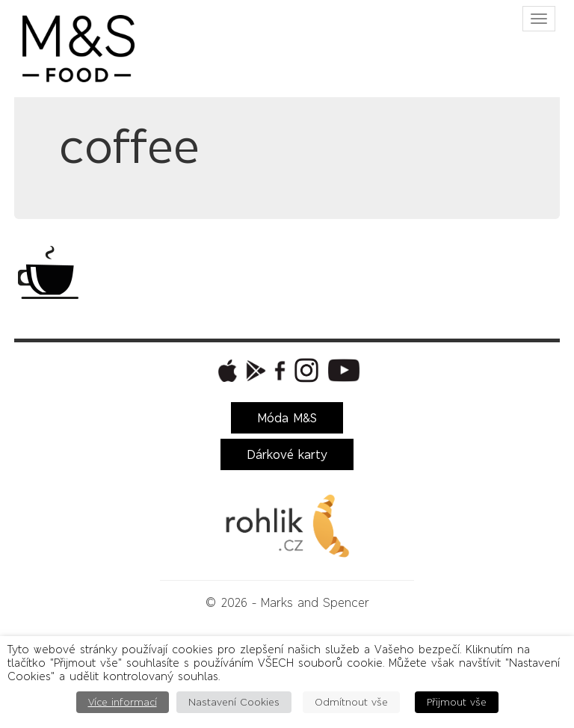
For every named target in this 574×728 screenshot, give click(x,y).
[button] (226, 371)
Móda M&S (287, 418)
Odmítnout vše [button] (351, 702)
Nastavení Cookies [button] (234, 702)
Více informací (123, 702)
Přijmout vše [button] (457, 702)
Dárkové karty (287, 454)
